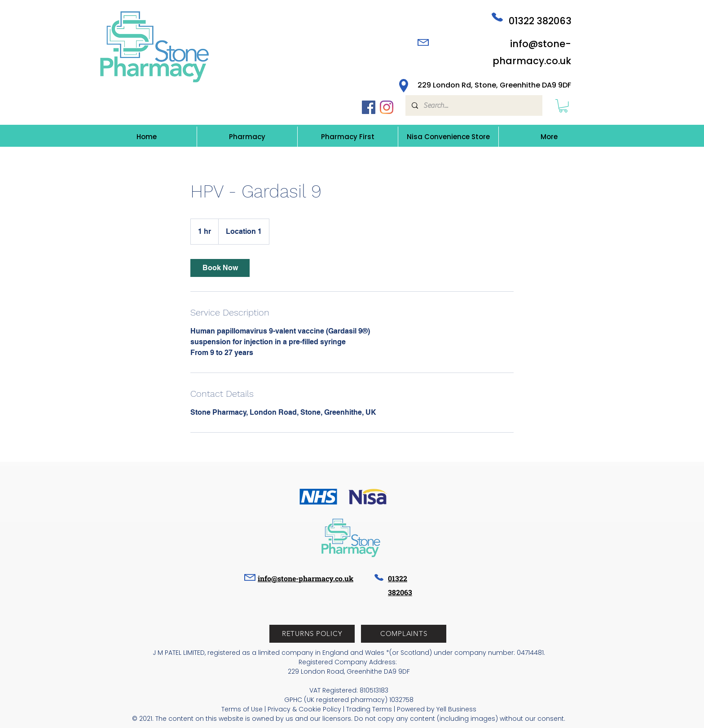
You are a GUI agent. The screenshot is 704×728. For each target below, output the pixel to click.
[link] (220, 268)
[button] (563, 106)
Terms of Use (242, 709)
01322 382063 (540, 21)
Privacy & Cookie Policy (304, 709)
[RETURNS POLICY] (312, 634)
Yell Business (456, 709)
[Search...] (473, 105)
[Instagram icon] (387, 107)
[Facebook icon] (369, 107)
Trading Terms (369, 709)
